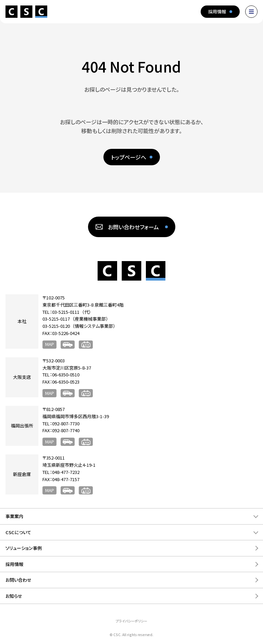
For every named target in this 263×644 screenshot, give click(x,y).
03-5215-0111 (66, 312)
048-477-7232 (66, 472)
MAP (50, 344)
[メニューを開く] (251, 12)
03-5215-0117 (56, 319)
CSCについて (18, 532)
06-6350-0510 (66, 375)
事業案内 (14, 516)
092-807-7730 (66, 423)
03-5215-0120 (56, 326)
